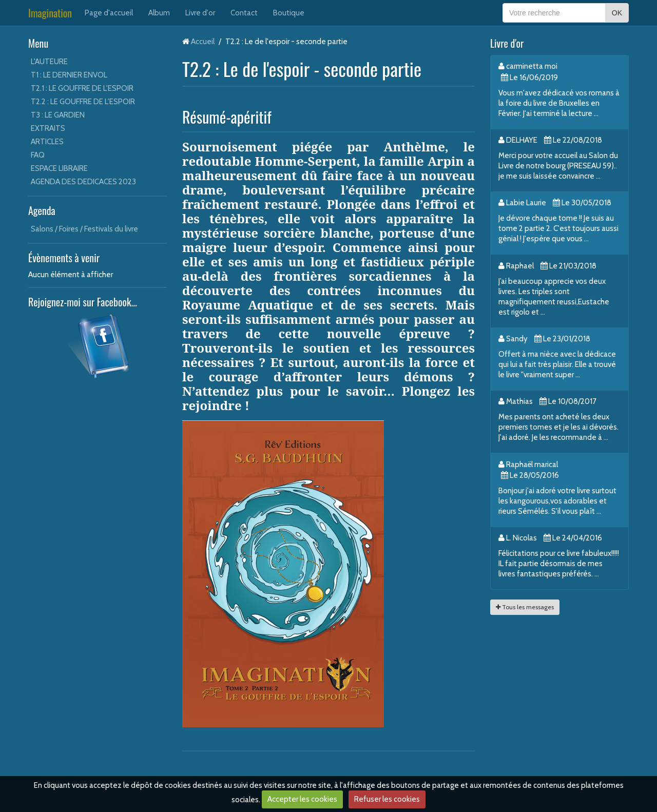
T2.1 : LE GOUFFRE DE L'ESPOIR (82, 88)
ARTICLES (47, 142)
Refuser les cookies (387, 799)
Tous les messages (525, 607)
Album (159, 13)
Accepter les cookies (302, 799)
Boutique (289, 13)
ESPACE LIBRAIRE (59, 168)
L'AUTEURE (49, 62)
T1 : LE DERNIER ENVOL (69, 75)
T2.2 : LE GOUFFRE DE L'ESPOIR (83, 102)
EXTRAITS (48, 128)
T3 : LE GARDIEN (58, 115)
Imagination (50, 13)
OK (617, 13)
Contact (244, 13)
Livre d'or (200, 13)
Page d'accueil (109, 13)
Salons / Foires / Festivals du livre (84, 229)
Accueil (203, 42)
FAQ (38, 155)
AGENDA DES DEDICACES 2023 (83, 182)
